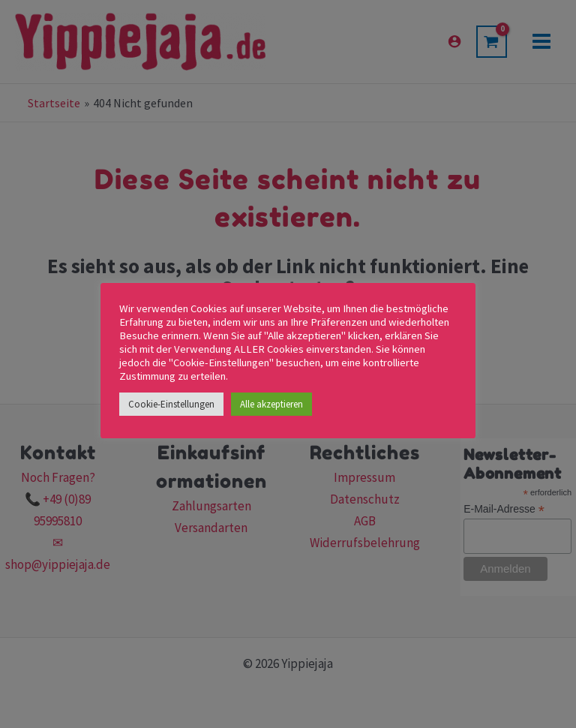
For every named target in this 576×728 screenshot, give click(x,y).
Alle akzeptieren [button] (271, 404)
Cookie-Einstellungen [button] (171, 404)
